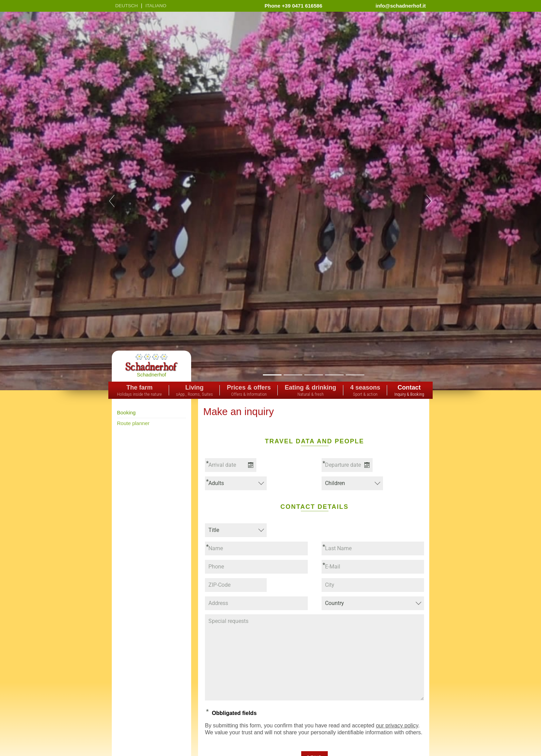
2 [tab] (293, 375)
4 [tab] (334, 375)
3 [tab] (313, 375)
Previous (112, 201)
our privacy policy (397, 725)
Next (429, 201)
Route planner (133, 423)
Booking (126, 412)
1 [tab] (272, 375)
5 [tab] (355, 375)
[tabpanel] (270, 201)
